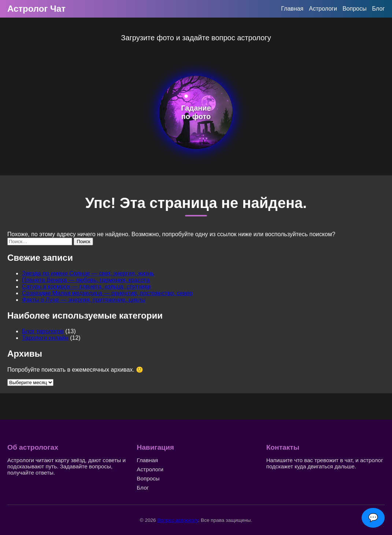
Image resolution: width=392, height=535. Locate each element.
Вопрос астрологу (177, 520)
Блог (378, 9)
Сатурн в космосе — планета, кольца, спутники (86, 287)
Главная (292, 9)
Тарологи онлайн (45, 338)
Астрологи (323, 9)
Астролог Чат (36, 9)
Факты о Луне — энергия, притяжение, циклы (84, 300)
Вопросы (355, 9)
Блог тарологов (43, 331)
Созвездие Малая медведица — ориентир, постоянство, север (107, 293)
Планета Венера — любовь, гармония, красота (86, 280)
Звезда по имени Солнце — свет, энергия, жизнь (88, 273)
